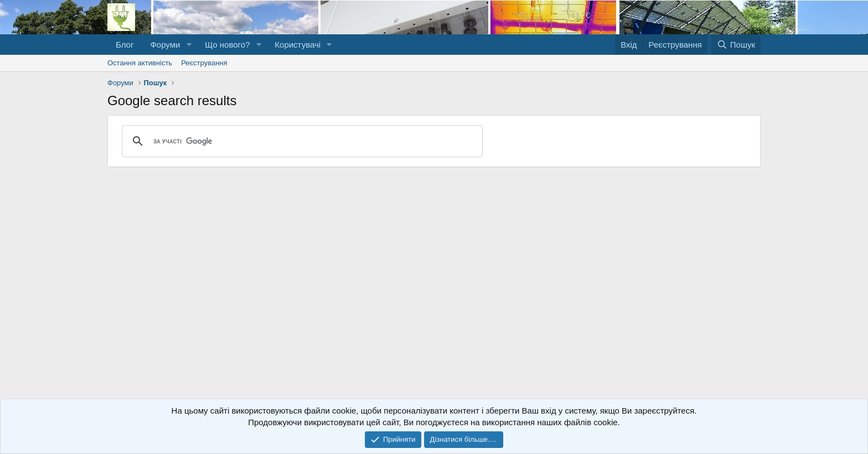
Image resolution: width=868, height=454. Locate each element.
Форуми (165, 45)
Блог (125, 45)
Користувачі (298, 45)
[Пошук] (736, 45)
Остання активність (140, 63)
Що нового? (227, 45)
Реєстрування (204, 63)
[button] (189, 45)
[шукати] (301, 141)
